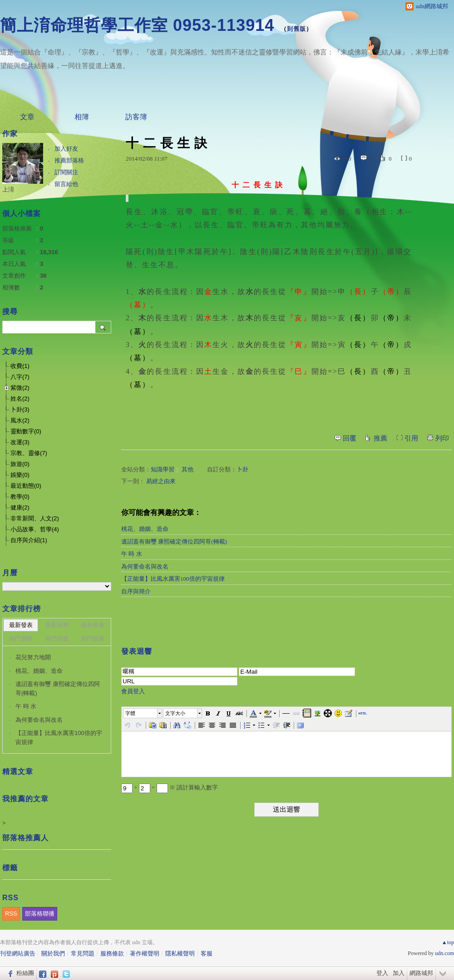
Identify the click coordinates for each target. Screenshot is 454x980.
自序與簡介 (136, 591)
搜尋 (103, 327)
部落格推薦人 (25, 838)
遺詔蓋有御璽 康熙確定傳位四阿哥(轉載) (174, 541)
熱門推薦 (93, 639)
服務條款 (112, 953)
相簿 (82, 117)
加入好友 (66, 149)
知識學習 (163, 469)
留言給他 (66, 184)
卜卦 (242, 469)
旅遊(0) (20, 464)
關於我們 (53, 953)
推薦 (380, 438)
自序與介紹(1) (29, 540)
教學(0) (20, 497)
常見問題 (83, 953)
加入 (399, 973)
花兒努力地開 (33, 657)
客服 (207, 953)
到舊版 (296, 29)
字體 (130, 713)
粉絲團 (25, 973)
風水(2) (20, 420)
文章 (27, 117)
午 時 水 (132, 554)
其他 (188, 469)
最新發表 (21, 625)
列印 (442, 438)
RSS (11, 914)
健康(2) (20, 507)
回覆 (350, 438)
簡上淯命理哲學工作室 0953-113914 (137, 25)
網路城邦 (421, 973)
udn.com (444, 953)
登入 (382, 973)
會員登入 (133, 691)
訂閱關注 (66, 172)
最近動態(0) (26, 486)
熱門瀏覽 (21, 639)
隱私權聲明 (180, 953)
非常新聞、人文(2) (35, 518)
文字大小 (175, 713)
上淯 (8, 189)
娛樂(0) (20, 475)
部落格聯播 (40, 914)
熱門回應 (57, 639)
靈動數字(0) (26, 431)
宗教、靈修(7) (29, 453)
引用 (411, 438)
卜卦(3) (20, 409)
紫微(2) (20, 388)
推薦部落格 (69, 160)
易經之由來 (161, 481)
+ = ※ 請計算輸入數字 (170, 787)
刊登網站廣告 (18, 953)
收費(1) (20, 366)
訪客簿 (136, 117)
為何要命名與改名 (145, 566)
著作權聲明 (145, 953)
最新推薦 (93, 625)
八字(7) (20, 377)
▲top (448, 942)
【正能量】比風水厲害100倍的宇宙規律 (173, 579)
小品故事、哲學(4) (35, 529)
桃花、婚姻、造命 (145, 529)
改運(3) (20, 442)
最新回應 (57, 625)
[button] (143, 713)
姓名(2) (20, 399)
